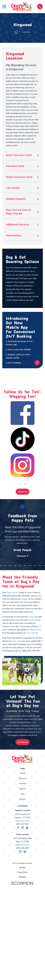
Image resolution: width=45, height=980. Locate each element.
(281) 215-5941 (23, 824)
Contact (23, 799)
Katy (22, 794)
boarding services (34, 630)
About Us (22, 778)
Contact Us (22, 492)
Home (22, 773)
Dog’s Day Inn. (32, 633)
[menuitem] (23, 867)
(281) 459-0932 (34, 651)
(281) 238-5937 (23, 848)
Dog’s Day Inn (13, 592)
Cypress (22, 789)
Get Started (22, 742)
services (31, 617)
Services (23, 783)
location (31, 620)
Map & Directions (22, 821)
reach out (16, 641)
